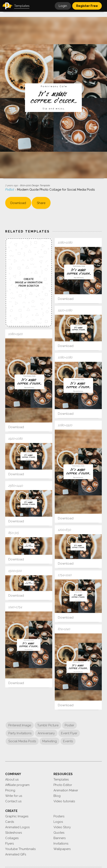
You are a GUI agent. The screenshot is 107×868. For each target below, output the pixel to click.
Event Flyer (69, 733)
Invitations (61, 844)
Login (63, 6)
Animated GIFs (16, 854)
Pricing (10, 790)
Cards (10, 822)
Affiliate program (17, 785)
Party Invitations (20, 733)
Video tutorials (64, 801)
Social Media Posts (22, 741)
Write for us (14, 796)
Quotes (59, 833)
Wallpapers (62, 849)
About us (12, 779)
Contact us (13, 801)
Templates (61, 779)
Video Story (62, 827)
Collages (12, 838)
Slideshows (14, 833)
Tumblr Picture (48, 725)
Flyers (9, 844)
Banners (60, 838)
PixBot (10, 190)
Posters (59, 816)
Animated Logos (17, 827)
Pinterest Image (20, 725)
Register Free (87, 6)
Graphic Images (17, 816)
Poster (69, 725)
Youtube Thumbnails (20, 849)
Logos (58, 822)
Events (68, 741)
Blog (57, 796)
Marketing (50, 741)
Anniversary (46, 733)
